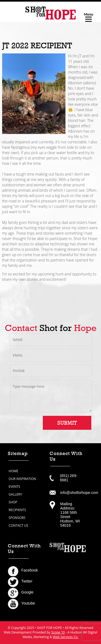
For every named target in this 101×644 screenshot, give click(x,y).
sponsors (17, 518)
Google (27, 592)
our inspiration (22, 479)
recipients (17, 510)
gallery (15, 494)
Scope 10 (58, 632)
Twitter (27, 581)
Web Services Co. (66, 637)
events (14, 487)
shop (13, 502)
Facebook (29, 570)
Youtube (28, 603)
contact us (18, 525)
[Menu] (88, 17)
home (13, 471)
